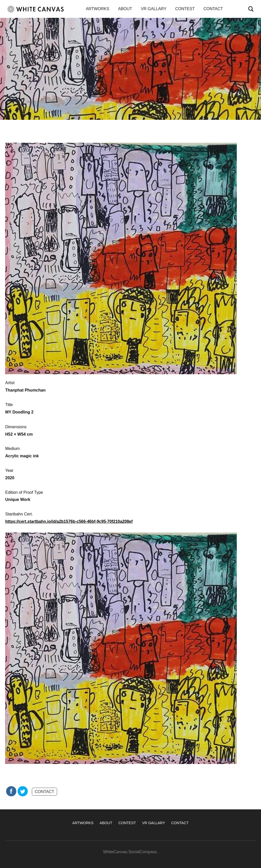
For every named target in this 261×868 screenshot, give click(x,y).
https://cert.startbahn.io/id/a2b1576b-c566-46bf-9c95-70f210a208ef (69, 521)
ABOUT (125, 9)
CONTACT (213, 9)
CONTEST (185, 9)
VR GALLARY (154, 9)
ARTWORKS (98, 9)
